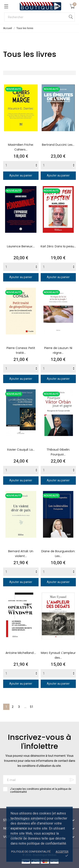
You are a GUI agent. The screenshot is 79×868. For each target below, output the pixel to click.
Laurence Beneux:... (21, 246)
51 (32, 707)
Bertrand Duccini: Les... (58, 145)
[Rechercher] (39, 17)
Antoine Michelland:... (21, 653)
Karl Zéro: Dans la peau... (58, 246)
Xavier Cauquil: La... (21, 450)
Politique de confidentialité (31, 852)
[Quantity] (21, 165)
